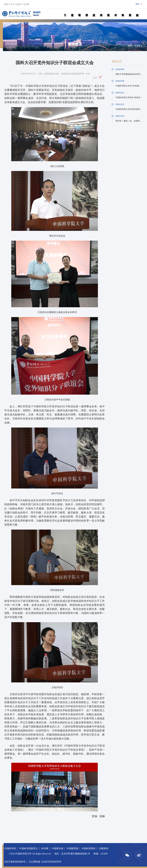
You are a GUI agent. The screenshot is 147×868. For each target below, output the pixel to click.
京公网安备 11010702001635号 (45, 862)
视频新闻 (137, 12)
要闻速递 (72, 12)
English (19, 4)
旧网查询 (104, 848)
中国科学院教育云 (29, 848)
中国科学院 (10, 848)
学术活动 (116, 12)
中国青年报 (57, 848)
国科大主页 (9, 4)
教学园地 (79, 12)
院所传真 (94, 12)
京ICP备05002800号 (15, 862)
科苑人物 (101, 12)
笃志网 (26, 4)
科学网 (45, 848)
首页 (65, 12)
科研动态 (87, 12)
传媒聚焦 (130, 12)
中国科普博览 (89, 848)
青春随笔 (123, 12)
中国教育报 (72, 848)
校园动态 (108, 12)
